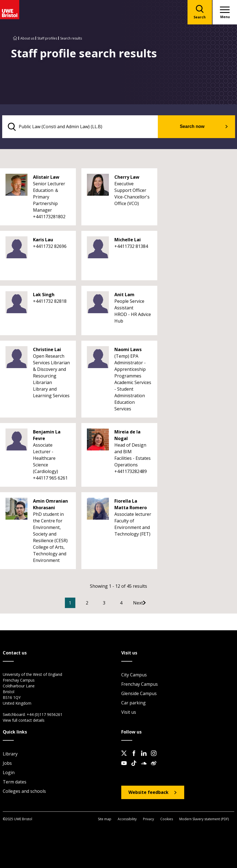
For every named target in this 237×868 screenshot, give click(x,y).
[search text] (84, 127)
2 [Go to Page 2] (95, 603)
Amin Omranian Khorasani (50, 505)
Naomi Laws (128, 350)
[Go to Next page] (152, 603)
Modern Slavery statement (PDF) (204, 819)
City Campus (134, 675)
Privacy (148, 819)
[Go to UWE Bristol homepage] (15, 38)
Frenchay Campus (140, 684)
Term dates (15, 782)
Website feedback (148, 793)
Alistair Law (46, 177)
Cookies (167, 819)
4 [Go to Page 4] (129, 603)
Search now (195, 127)
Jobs (7, 763)
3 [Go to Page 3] (112, 603)
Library (10, 754)
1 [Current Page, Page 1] (78, 603)
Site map (105, 819)
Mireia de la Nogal (127, 435)
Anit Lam (124, 295)
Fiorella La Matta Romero (131, 505)
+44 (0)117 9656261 (45, 715)
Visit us (129, 712)
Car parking (133, 703)
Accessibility (127, 819)
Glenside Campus (139, 694)
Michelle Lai (128, 240)
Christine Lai (47, 350)
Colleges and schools (24, 791)
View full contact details (24, 720)
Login (9, 773)
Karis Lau (43, 240)
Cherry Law (127, 177)
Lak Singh (44, 295)
